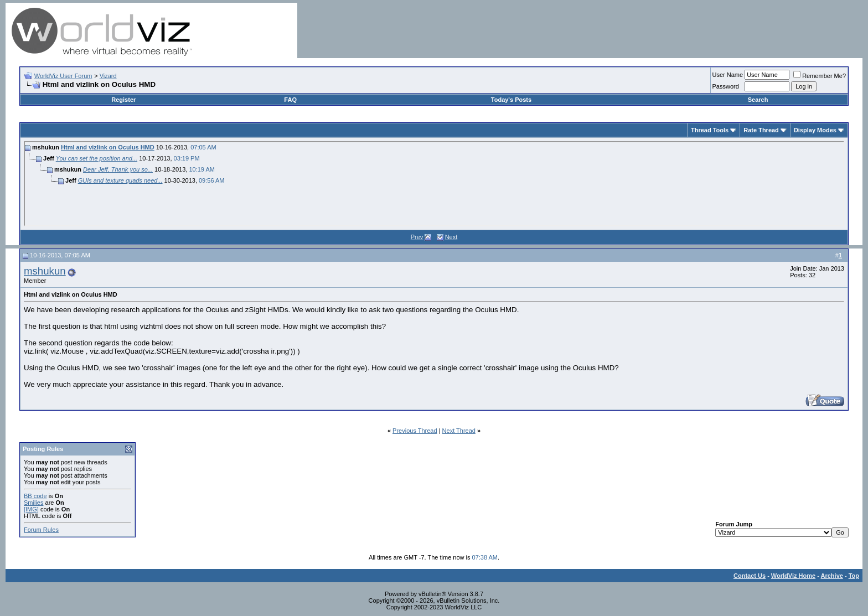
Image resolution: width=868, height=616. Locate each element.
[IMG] (31, 509)
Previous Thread (415, 431)
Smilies (33, 503)
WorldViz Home (793, 576)
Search (758, 100)
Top (854, 576)
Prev (417, 237)
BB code (35, 496)
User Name (728, 75)
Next (451, 237)
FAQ (290, 100)
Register (123, 100)
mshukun (45, 271)
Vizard (108, 76)
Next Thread (459, 431)
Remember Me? (820, 76)
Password (726, 86)
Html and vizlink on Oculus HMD (108, 147)
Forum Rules (41, 530)
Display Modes (815, 130)
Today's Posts (511, 100)
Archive (832, 576)
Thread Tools (710, 130)
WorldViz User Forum (63, 76)
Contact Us (750, 576)
